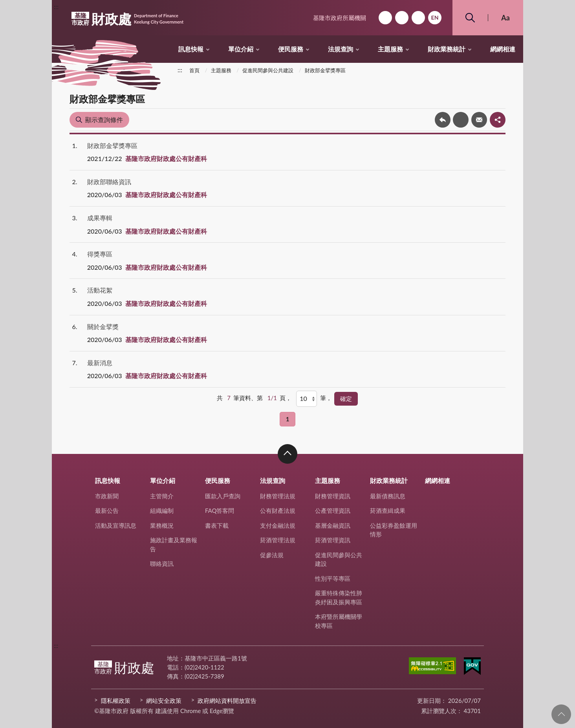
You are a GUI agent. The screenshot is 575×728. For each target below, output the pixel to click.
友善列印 (461, 120)
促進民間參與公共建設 (268, 70)
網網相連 (503, 49)
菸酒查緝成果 (388, 510)
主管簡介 (162, 496)
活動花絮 (100, 290)
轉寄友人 (479, 120)
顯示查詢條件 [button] (104, 120)
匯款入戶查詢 (223, 496)
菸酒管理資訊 (333, 540)
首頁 (194, 70)
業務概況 (162, 525)
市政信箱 (418, 18)
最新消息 (100, 363)
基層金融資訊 (333, 525)
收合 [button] (287, 454)
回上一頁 (443, 120)
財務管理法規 (278, 496)
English (435, 18)
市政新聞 (107, 496)
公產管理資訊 (333, 510)
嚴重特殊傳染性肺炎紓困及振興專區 (339, 597)
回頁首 (561, 714)
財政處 (127, 19)
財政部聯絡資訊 (109, 182)
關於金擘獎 (103, 327)
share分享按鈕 (498, 120)
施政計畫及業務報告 (174, 544)
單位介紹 (241, 49)
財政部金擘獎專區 (325, 70)
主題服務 (390, 49)
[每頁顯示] (307, 399)
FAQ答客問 (220, 510)
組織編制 (162, 510)
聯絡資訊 (162, 563)
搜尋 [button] (470, 18)
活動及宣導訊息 (116, 525)
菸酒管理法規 (278, 540)
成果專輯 (100, 218)
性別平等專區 (333, 578)
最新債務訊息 (388, 496)
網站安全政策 (164, 701)
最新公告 (107, 510)
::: (56, 6)
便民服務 (291, 49)
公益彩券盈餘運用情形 (394, 530)
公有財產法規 (278, 510)
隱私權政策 (116, 701)
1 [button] (288, 419)
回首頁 (385, 18)
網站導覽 (402, 18)
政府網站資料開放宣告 (227, 701)
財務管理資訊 (333, 496)
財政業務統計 (447, 49)
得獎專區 (100, 254)
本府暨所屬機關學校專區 (339, 621)
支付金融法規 (278, 525)
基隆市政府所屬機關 (340, 18)
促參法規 (272, 555)
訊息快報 (191, 49)
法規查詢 (341, 49)
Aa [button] (505, 18)
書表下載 (217, 525)
